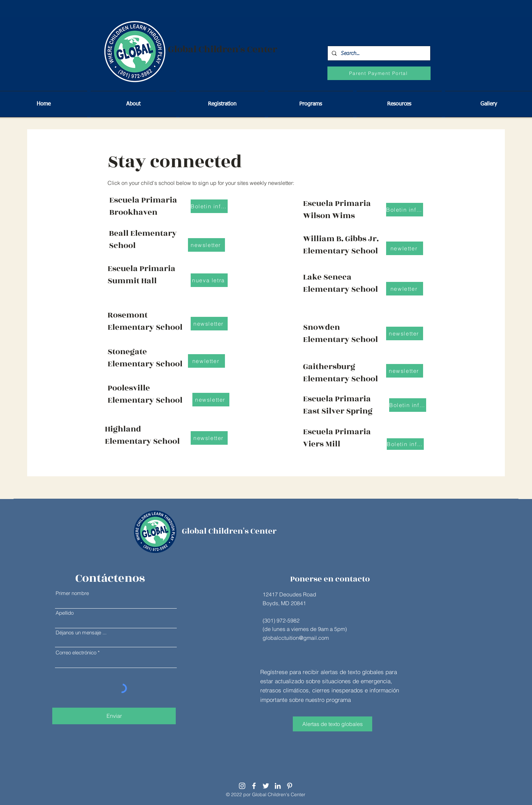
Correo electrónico (76, 653)
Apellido (65, 613)
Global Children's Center (223, 49)
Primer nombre (72, 593)
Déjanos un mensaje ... (81, 632)
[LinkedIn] (278, 786)
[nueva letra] (209, 280)
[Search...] (378, 53)
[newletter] (206, 361)
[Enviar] (114, 716)
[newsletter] (209, 324)
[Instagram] (242, 786)
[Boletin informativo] (408, 405)
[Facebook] (254, 786)
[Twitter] (266, 786)
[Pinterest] (290, 786)
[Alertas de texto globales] (332, 724)
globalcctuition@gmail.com (296, 638)
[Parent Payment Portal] (379, 73)
